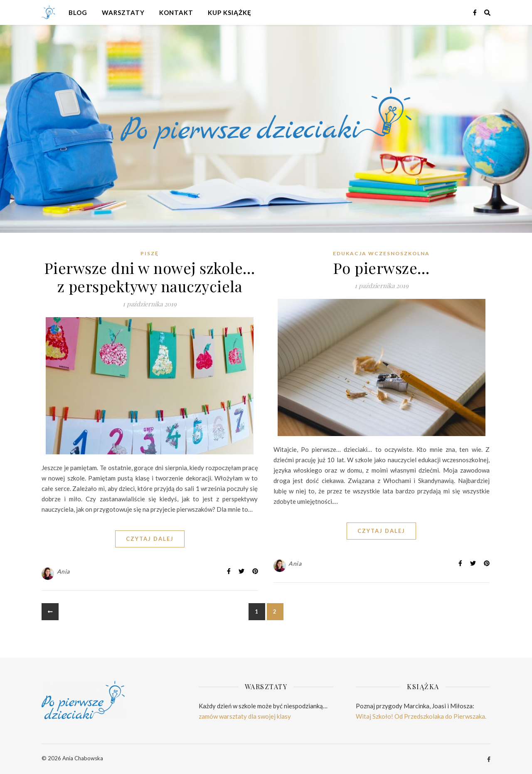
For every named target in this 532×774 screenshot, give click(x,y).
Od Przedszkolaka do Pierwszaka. (440, 716)
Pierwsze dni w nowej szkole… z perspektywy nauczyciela (150, 277)
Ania (63, 571)
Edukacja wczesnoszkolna (381, 253)
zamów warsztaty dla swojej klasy (245, 716)
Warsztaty (123, 12)
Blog (78, 12)
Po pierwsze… (382, 268)
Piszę (150, 253)
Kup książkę (230, 12)
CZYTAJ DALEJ (150, 539)
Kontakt (176, 12)
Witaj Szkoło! (374, 716)
